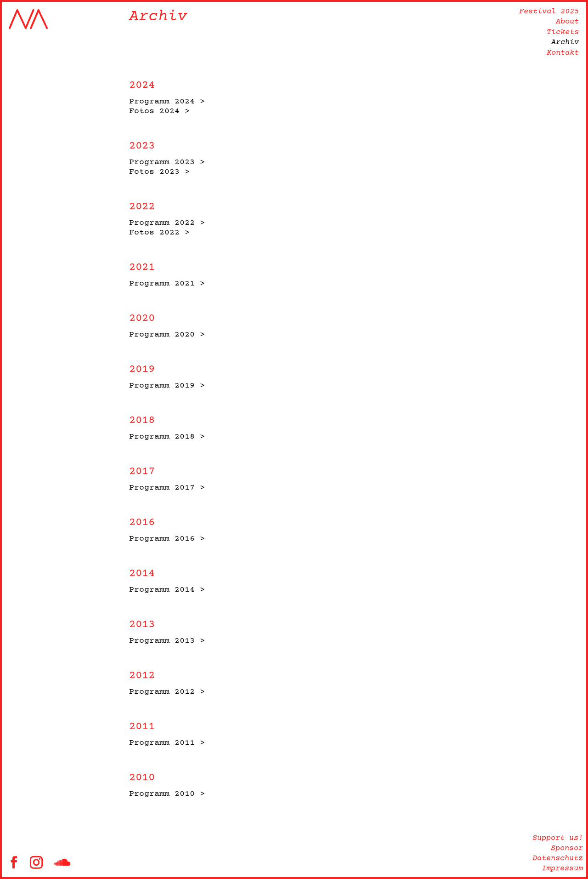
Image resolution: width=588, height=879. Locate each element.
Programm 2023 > (167, 162)
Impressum (562, 869)
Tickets (563, 32)
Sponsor (567, 848)
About (567, 22)
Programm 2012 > (167, 692)
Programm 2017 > (167, 488)
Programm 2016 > (167, 539)
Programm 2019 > (167, 386)
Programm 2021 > (167, 284)
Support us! (558, 838)
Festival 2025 (549, 12)
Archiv (565, 43)
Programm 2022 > (167, 223)
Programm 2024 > (167, 102)
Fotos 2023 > (159, 172)
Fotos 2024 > (159, 111)
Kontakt (563, 53)
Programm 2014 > (167, 590)
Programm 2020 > (167, 335)
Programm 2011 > (167, 743)
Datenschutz (558, 859)
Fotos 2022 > (159, 233)
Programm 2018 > (167, 437)
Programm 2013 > (167, 641)
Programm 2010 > (167, 794)
